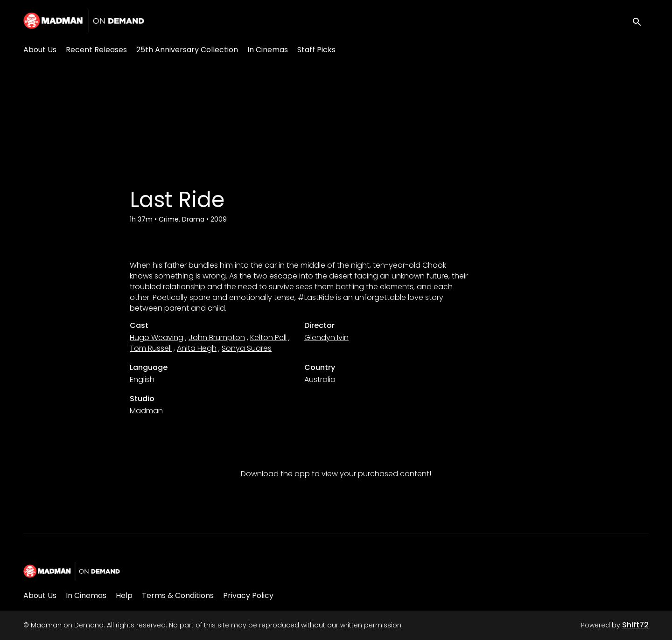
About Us (40, 50)
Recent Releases (96, 50)
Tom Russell (151, 348)
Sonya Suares (247, 348)
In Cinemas (268, 50)
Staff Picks (316, 50)
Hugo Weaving (157, 337)
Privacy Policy (248, 595)
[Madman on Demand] (72, 571)
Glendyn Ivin (326, 337)
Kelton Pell (268, 337)
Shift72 (635, 625)
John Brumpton (217, 337)
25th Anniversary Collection (187, 50)
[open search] (640, 21)
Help (124, 595)
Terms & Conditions (178, 595)
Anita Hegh (197, 348)
